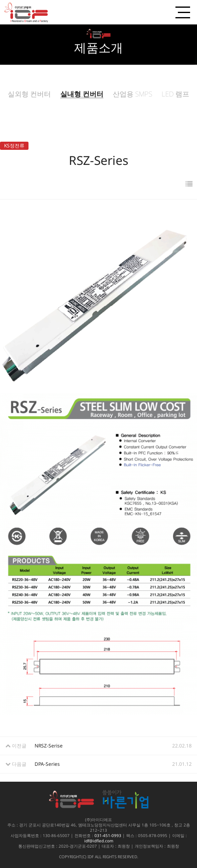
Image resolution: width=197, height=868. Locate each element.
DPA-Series (47, 764)
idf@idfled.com (99, 841)
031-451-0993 (108, 835)
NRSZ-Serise (49, 746)
